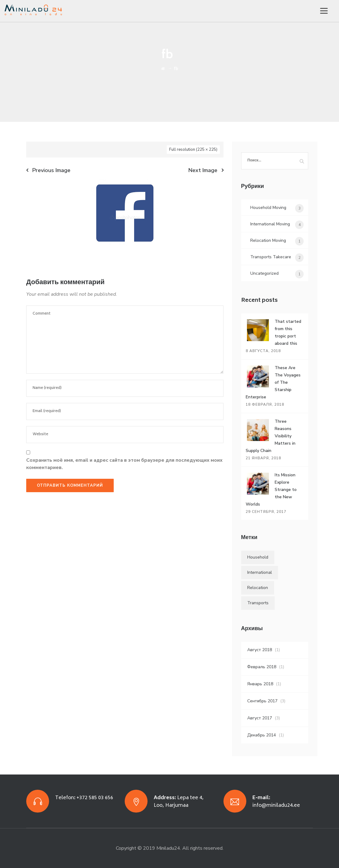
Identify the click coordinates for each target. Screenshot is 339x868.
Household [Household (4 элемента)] (258, 557)
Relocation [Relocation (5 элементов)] (258, 588)
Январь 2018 (260, 684)
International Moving (270, 224)
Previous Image (51, 170)
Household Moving (268, 208)
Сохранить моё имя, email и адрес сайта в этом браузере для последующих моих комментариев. (124, 464)
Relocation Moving (268, 240)
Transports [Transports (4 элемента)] (258, 603)
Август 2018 (260, 650)
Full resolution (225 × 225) (193, 150)
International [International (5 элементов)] (260, 572)
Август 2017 (260, 718)
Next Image (203, 170)
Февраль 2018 (262, 667)
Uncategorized (264, 273)
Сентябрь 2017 (262, 701)
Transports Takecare (271, 257)
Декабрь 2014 (262, 735)
